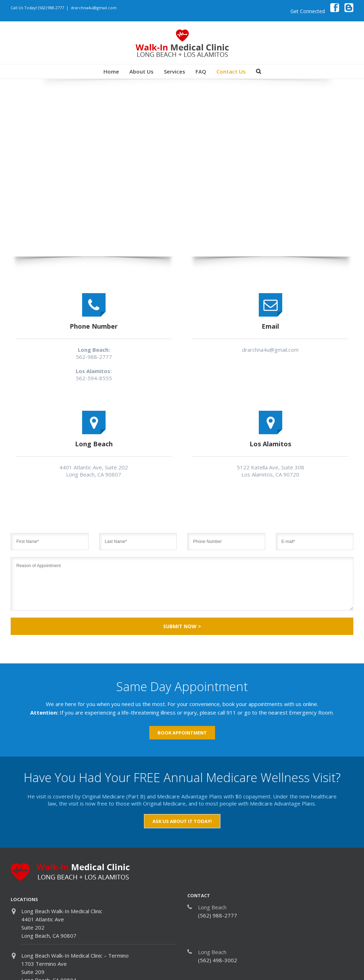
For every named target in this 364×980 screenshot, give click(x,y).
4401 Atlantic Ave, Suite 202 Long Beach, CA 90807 (94, 471)
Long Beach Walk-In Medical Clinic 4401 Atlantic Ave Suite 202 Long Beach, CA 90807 (62, 923)
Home (111, 71)
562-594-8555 (94, 378)
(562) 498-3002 (218, 960)
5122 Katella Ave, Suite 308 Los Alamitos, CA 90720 (271, 471)
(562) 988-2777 (51, 8)
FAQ (201, 71)
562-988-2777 (94, 357)
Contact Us (231, 71)
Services (175, 71)
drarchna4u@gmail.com (94, 8)
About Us (141, 71)
